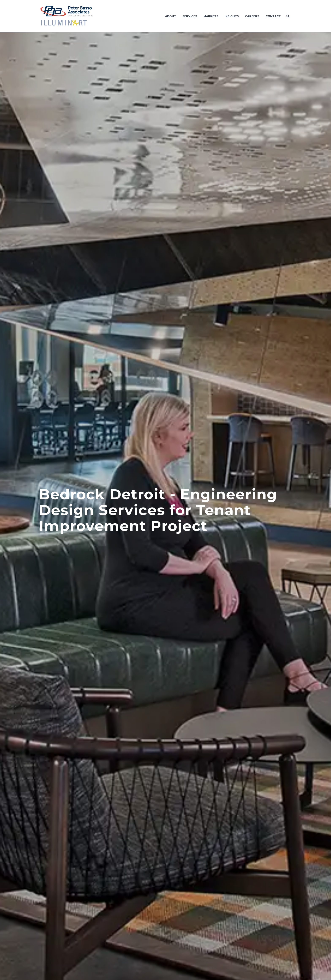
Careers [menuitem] (252, 16)
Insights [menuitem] (232, 16)
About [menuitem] (171, 16)
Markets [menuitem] (211, 16)
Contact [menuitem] (273, 16)
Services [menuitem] (190, 16)
